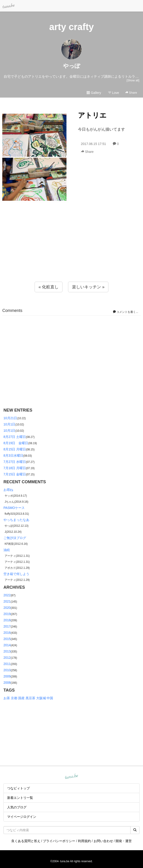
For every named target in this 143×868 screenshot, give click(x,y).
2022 (7, 595)
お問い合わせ (103, 841)
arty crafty (71, 27)
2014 (7, 645)
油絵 (7, 550)
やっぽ (72, 66)
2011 (7, 664)
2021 (7, 601)
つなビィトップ (18, 788)
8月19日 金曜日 (16, 443)
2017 (7, 626)
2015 (7, 639)
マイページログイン (22, 817)
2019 (7, 614)
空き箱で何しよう (16, 574)
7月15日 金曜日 (15, 474)
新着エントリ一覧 (20, 798)
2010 (7, 670)
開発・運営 (124, 841)
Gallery (94, 93)
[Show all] (133, 80)
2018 (7, 620)
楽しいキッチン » (88, 287)
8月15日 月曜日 (15, 449)
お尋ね (8, 490)
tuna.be (71, 776)
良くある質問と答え (26, 841)
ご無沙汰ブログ (15, 538)
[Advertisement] (71, 252)
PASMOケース (14, 508)
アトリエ (92, 115)
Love (113, 93)
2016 (7, 633)
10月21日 (10, 418)
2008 (7, 683)
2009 (7, 676)
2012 (7, 658)
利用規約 (84, 841)
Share (131, 93)
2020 (7, 608)
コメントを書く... (126, 312)
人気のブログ (17, 807)
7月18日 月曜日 (15, 468)
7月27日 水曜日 (15, 462)
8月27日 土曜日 (15, 437)
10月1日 (9, 424)
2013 (7, 651)
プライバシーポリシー (59, 841)
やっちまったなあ (16, 520)
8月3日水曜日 (13, 456)
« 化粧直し (49, 287)
